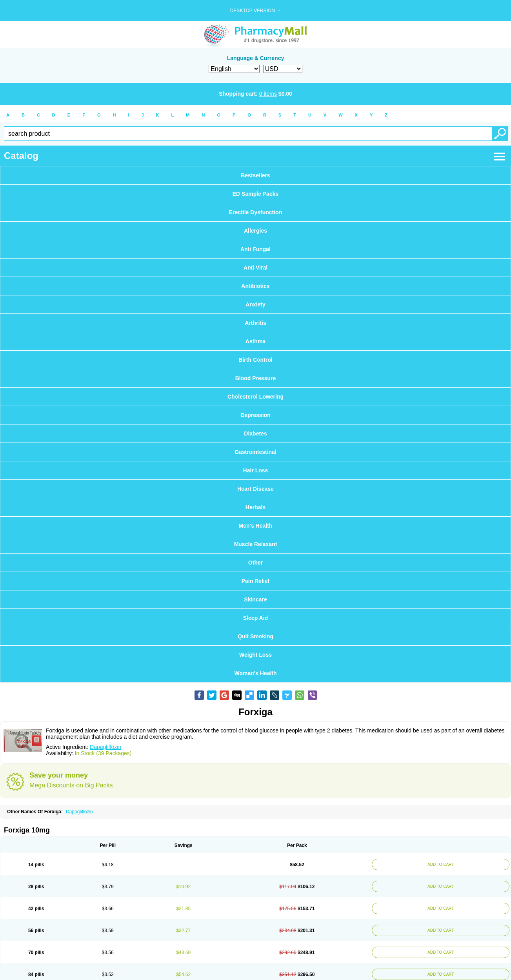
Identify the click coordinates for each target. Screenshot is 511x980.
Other (256, 563)
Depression (255, 415)
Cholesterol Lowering (256, 397)
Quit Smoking (256, 636)
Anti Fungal (256, 249)
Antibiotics (255, 286)
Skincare (255, 599)
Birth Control (255, 360)
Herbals (256, 507)
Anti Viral (256, 268)
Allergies (256, 231)
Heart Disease (256, 489)
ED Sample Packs (256, 194)
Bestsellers (256, 175)
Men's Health (256, 526)
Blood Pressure (256, 378)
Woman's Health (255, 673)
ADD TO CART (440, 864)
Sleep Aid (256, 618)
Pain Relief (256, 581)
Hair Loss (256, 470)
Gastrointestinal (256, 452)
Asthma (256, 341)
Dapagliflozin (105, 747)
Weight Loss (256, 655)
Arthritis (255, 323)
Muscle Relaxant (256, 544)
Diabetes (255, 434)
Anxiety (256, 304)
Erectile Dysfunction (256, 212)
